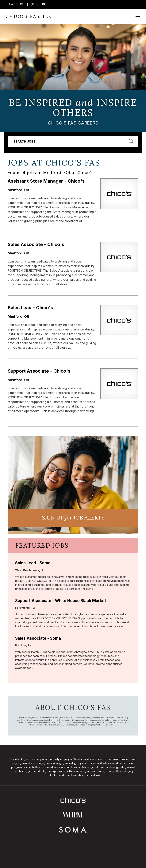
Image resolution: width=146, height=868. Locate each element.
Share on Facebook (27, 4)
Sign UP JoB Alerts (73, 518)
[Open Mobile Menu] (138, 17)
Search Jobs (25, 141)
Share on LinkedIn (38, 4)
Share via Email (43, 4)
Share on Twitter (33, 4)
